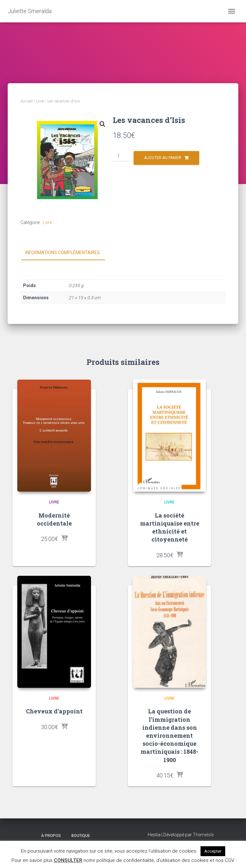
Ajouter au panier (163, 158)
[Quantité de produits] (121, 156)
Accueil (27, 101)
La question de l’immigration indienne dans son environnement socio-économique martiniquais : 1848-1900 (169, 735)
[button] (102, 124)
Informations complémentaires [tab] (63, 253)
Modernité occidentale (54, 519)
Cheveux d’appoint (54, 711)
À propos (51, 836)
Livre (40, 101)
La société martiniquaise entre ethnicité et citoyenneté (170, 527)
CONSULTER (68, 860)
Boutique (81, 836)
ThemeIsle (203, 835)
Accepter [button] (213, 851)
